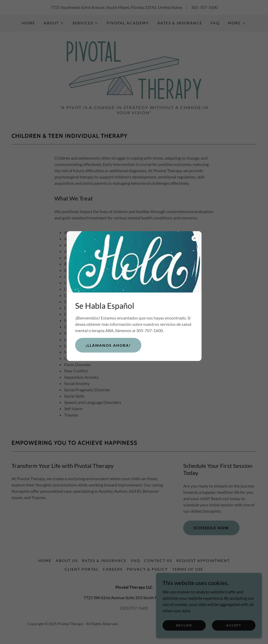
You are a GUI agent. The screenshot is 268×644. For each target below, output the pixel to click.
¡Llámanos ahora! (108, 345)
